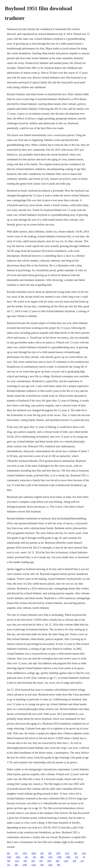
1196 (25, 865)
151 (16, 853)
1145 (50, 865)
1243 (34, 865)
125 (9, 865)
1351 (50, 857)
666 (42, 857)
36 (84, 857)
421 (9, 853)
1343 (9, 857)
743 (41, 861)
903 (59, 865)
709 (9, 861)
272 (76, 857)
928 (50, 853)
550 (33, 861)
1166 (59, 857)
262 (42, 853)
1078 (58, 853)
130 (34, 857)
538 (42, 865)
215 (82, 861)
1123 (17, 861)
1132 (84, 853)
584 (16, 865)
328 (74, 861)
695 (58, 861)
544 (75, 853)
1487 (49, 861)
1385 (68, 857)
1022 (18, 857)
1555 (25, 853)
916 (25, 861)
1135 (66, 861)
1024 (34, 853)
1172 (67, 853)
